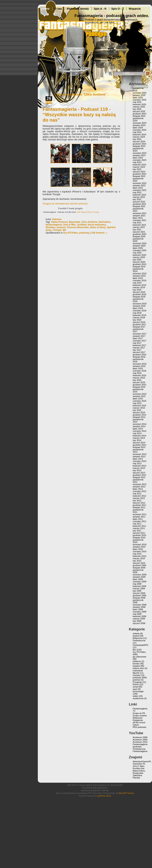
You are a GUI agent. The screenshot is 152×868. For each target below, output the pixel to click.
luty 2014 (137, 440)
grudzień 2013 (139, 445)
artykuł (136, 636)
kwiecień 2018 (139, 315)
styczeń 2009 (139, 593)
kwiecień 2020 (139, 255)
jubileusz (137, 661)
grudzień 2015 (139, 385)
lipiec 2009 (138, 579)
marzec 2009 (139, 589)
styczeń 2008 (139, 623)
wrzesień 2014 (140, 424)
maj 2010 (137, 554)
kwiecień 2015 (139, 406)
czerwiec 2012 (139, 491)
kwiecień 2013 (139, 466)
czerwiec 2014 (139, 431)
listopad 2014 (139, 417)
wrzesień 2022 (140, 183)
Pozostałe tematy (78, 9)
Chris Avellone (89, 222)
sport (135, 689)
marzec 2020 (139, 257)
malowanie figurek (138, 672)
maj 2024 (137, 132)
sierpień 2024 (139, 125)
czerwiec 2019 (139, 280)
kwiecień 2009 (139, 586)
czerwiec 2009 (139, 582)
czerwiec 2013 (139, 461)
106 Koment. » (99, 233)
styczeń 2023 (139, 172)
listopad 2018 (139, 297)
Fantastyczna (139, 640)
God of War (69, 225)
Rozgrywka (138, 773)
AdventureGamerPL (142, 761)
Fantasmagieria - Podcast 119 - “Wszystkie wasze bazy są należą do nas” (79, 115)
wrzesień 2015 (140, 394)
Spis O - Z (118, 9)
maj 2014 (137, 433)
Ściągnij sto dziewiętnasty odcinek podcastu (65, 204)
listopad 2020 (139, 236)
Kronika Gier (139, 768)
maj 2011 (137, 524)
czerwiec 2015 (139, 401)
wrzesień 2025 (140, 93)
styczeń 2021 (139, 232)
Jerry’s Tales (139, 766)
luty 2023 (137, 169)
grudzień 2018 (139, 294)
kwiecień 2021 (139, 225)
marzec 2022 (139, 197)
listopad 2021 (139, 206)
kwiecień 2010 (139, 556)
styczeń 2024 (139, 141)
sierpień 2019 (139, 276)
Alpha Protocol (59, 222)
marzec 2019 (139, 287)
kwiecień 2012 (139, 496)
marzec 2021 (139, 227)
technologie (138, 691)
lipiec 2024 (138, 128)
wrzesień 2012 (140, 484)
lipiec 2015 (138, 399)
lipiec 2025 (138, 97)
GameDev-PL (139, 764)
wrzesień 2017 (140, 334)
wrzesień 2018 (140, 304)
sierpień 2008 (139, 607)
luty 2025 (137, 109)
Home (46, 9)
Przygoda (137, 682)
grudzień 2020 (139, 234)
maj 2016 (137, 373)
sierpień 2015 (139, 396)
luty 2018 (137, 320)
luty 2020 (137, 260)
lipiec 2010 (138, 549)
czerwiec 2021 (139, 220)
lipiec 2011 (138, 519)
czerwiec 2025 (139, 100)
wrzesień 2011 (140, 514)
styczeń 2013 (139, 473)
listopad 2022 (139, 176)
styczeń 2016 (139, 382)
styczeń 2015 (139, 412)
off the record (139, 722)
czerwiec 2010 (139, 551)
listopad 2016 (139, 357)
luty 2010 (137, 561)
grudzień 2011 (139, 505)
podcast (61, 227)
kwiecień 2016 (139, 375)
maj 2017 (137, 343)
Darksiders (105, 222)
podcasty (84, 233)
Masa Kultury (139, 771)
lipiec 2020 (138, 248)
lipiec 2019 (138, 278)
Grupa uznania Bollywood (140, 717)
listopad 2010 (139, 538)
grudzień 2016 (139, 355)
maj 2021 (137, 223)
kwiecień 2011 (139, 526)
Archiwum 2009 (140, 740)
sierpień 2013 (139, 456)
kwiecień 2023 (139, 165)
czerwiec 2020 (139, 250)
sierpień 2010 (139, 547)
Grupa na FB (139, 713)
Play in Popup (93, 212)
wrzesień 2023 (140, 153)
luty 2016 (137, 380)
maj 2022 (137, 192)
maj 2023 (137, 162)
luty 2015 (137, 410)
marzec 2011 (139, 528)
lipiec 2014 (138, 429)
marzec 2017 (139, 348)
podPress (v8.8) (104, 796)
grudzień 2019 (139, 264)
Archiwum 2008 (140, 737)
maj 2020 (137, 253)
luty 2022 (137, 199)
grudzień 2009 (139, 565)
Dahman (57, 219)
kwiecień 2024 (139, 135)
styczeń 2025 (139, 111)
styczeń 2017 (139, 352)
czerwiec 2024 (139, 130)
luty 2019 (137, 290)
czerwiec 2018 (139, 311)
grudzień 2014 (139, 415)
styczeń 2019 (139, 292)
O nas (58, 9)
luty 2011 (137, 531)
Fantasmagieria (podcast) (140, 745)
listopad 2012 (139, 477)
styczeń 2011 (139, 533)
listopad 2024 (139, 116)
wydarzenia (138, 698)
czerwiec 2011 (139, 521)
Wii (64, 230)
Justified (81, 225)
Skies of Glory (98, 227)
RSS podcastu (139, 727)
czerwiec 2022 (139, 190)
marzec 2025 (139, 107)
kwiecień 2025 (139, 104)
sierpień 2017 (139, 336)
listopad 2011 (139, 507)
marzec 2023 (139, 167)
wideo (136, 696)
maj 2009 (137, 584)
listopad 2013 (139, 447)
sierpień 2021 (139, 216)
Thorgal (57, 230)
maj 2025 (137, 102)
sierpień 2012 (139, 487)
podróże (137, 680)
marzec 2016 (139, 378)
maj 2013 (137, 463)
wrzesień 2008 (140, 605)
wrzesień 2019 (140, 274)
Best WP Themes (126, 793)
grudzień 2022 (139, 174)
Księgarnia (138, 720)
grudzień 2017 (139, 324)
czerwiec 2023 (139, 160)
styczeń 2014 (139, 443)
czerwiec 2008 (139, 612)
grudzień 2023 (139, 144)
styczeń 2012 (139, 503)
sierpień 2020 (139, 246)
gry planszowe (139, 657)
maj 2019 (137, 283)
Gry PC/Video (70, 233)
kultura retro (138, 668)
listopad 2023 (139, 146)
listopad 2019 (139, 267)
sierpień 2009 (139, 577)
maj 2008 (137, 614)
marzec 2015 (139, 408)
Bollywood (138, 638)
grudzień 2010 (139, 535)
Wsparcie (135, 9)
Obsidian (50, 227)
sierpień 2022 (139, 185)
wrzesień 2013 (140, 454)
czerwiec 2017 (139, 341)
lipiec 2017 (138, 338)
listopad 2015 (139, 387)
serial (135, 687)
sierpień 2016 (139, 366)
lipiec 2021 (138, 218)
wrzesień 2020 (140, 243)
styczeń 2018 (139, 322)
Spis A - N (100, 9)
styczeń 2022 (139, 202)
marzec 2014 (139, 438)
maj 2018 (137, 313)
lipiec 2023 (138, 158)
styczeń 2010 (139, 563)
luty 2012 (137, 500)
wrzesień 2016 (140, 364)
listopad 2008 (139, 598)
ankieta (136, 633)
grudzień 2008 (139, 595)
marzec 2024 (139, 137)
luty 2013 (137, 470)
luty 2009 (137, 591)
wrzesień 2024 (140, 123)
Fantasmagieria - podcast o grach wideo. (112, 16)
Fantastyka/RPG (141, 645)
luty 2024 (137, 139)
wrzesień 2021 (140, 213)
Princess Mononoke (78, 227)
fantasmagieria (54, 225)
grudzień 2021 (139, 204)
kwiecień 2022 (139, 195)
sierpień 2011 (139, 517)
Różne (136, 684)
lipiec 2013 (138, 459)
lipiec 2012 (138, 489)
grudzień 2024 (139, 114)
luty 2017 (137, 350)
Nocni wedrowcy (97, 225)
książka (136, 666)
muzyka (136, 675)
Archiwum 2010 (140, 742)
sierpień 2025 (139, 95)
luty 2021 (137, 229)
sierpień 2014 (139, 426)
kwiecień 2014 (139, 436)
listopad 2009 (139, 568)
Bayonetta (74, 222)
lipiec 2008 (138, 609)
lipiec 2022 (138, 188)
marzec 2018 (139, 318)
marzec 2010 (139, 558)
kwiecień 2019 (139, 285)
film (134, 650)
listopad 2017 (139, 327)
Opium (136, 725)
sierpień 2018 (139, 306)
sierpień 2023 (139, 155)
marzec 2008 (139, 619)
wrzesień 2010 (140, 545)
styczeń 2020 (139, 262)
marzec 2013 (139, 468)
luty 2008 (137, 621)
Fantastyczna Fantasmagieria (140, 750)
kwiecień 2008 (139, 616)
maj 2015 (137, 403)
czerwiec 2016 (139, 371)
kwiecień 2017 (139, 345)
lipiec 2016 (138, 368)
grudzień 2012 (139, 475)
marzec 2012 (139, 498)
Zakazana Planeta (137, 777)
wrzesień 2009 (140, 575)
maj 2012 (137, 494)
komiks (136, 664)
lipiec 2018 (138, 308)
